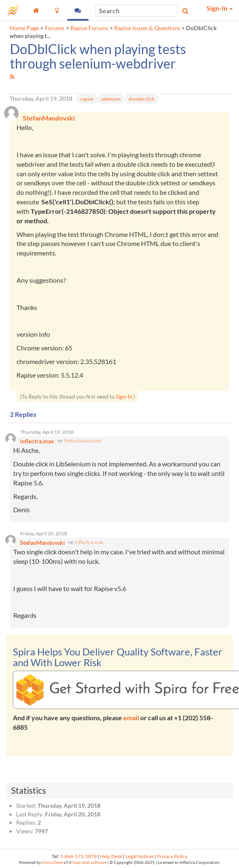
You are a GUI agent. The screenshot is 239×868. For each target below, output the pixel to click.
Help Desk (111, 856)
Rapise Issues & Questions (147, 28)
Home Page (24, 28)
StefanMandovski (83, 441)
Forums (55, 28)
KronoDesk (52, 862)
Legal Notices (140, 856)
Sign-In (124, 397)
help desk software (90, 862)
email (131, 718)
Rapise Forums (89, 28)
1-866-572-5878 (78, 856)
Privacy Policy (172, 856)
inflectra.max (89, 542)
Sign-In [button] (220, 8)
